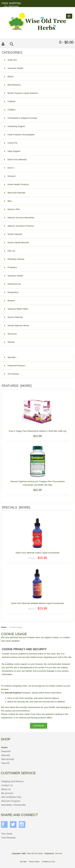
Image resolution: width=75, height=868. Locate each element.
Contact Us (7, 785)
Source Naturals (14, 317)
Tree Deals (7, 834)
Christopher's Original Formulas (21, 118)
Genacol (10, 176)
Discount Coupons (11, 801)
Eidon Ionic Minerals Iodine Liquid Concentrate (37, 551)
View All (5, 763)
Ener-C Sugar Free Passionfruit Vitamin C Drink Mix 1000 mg (37, 429)
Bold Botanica (12, 85)
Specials (6, 755)
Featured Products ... (16, 366)
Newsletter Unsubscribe (13, 805)
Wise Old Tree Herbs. (35, 853)
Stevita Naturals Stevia (17, 325)
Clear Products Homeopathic (19, 135)
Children (10, 110)
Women (10, 342)
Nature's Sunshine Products (19, 226)
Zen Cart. (59, 853)
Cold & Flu (11, 143)
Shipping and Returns (12, 781)
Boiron (9, 76)
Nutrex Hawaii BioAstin (17, 242)
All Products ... (13, 374)
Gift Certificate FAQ (11, 797)
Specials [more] (16, 507)
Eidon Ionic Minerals (15, 159)
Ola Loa (10, 251)
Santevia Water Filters (16, 309)
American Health (14, 68)
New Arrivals (8, 759)
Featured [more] (17, 386)
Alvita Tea (11, 60)
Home (4, 627)
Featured (6, 751)
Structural (10, 334)
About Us (6, 789)
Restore (10, 301)
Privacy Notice (34, 862)
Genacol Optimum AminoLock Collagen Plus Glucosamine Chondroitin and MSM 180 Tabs (37, 481)
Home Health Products (17, 184)
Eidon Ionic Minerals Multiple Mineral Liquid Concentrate (37, 602)
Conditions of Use (48, 862)
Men (8, 201)
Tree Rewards (8, 838)
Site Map (23, 862)
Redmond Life (13, 284)
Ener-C (9, 168)
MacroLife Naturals (15, 193)
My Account (7, 793)
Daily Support (12, 151)
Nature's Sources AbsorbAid (19, 218)
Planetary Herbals (14, 259)
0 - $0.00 (66, 42)
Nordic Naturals (13, 234)
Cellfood (10, 101)
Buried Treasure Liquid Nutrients (21, 93)
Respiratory (11, 292)
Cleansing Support (15, 126)
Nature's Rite (12, 209)
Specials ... (11, 357)
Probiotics (11, 267)
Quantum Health (14, 276)
